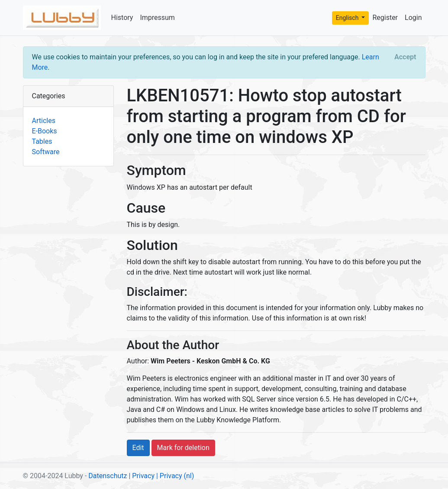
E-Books (45, 131)
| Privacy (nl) (175, 476)
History (122, 18)
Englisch (348, 18)
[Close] (405, 57)
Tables (42, 141)
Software (46, 152)
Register (385, 18)
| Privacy (142, 476)
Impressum (157, 18)
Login (413, 18)
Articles (44, 121)
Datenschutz (108, 476)
